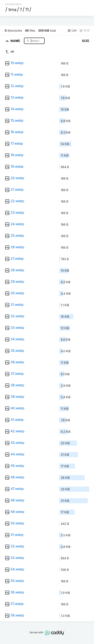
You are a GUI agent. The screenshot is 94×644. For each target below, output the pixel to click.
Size (86, 41)
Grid (84, 30)
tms (12, 10)
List (72, 30)
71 (27, 10)
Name (16, 41)
